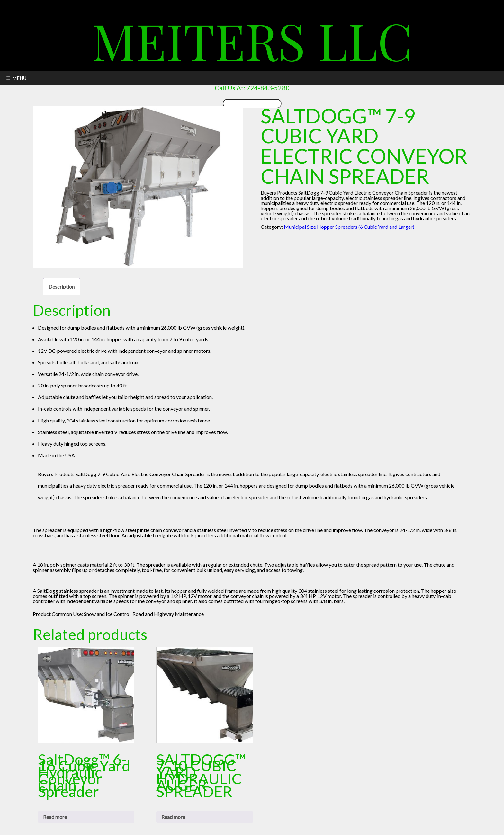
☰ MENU (16, 78)
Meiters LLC (252, 40)
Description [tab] (62, 286)
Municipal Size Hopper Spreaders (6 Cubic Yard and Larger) (349, 227)
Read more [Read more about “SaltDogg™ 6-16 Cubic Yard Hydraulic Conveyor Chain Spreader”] (55, 817)
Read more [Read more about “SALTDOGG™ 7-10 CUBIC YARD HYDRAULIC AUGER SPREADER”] (173, 817)
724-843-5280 (268, 88)
